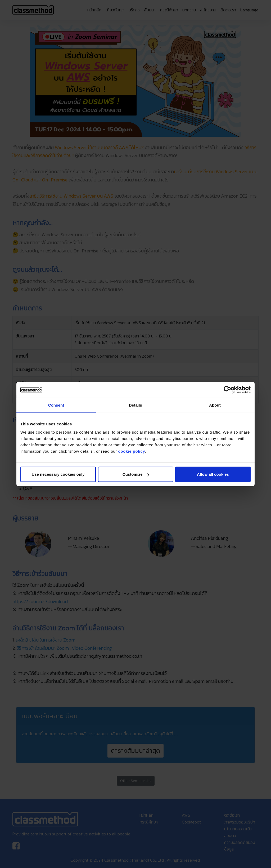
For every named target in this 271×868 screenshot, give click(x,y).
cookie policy (132, 451)
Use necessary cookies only (58, 474)
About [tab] (215, 405)
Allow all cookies (213, 474)
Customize (136, 474)
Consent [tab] (56, 405)
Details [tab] (135, 405)
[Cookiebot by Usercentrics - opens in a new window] (227, 390)
